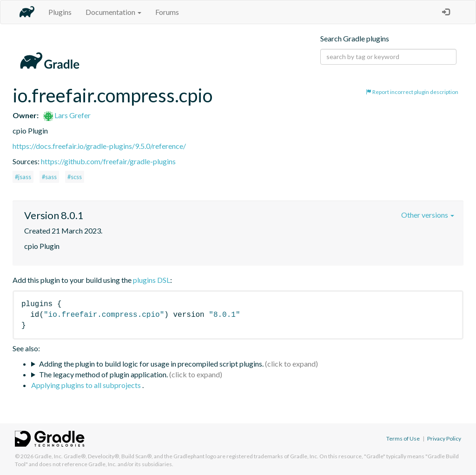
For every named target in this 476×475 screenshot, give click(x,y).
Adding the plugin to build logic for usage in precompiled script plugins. (151, 364)
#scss (75, 177)
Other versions (428, 215)
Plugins (60, 12)
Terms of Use (403, 438)
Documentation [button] (113, 12)
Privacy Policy (444, 438)
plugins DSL (152, 280)
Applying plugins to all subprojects (87, 385)
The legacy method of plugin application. (103, 374)
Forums (167, 12)
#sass (49, 177)
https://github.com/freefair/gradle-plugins (108, 161)
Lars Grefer (67, 115)
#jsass (23, 177)
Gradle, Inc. (49, 456)
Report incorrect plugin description (412, 92)
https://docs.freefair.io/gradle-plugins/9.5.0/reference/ (99, 146)
